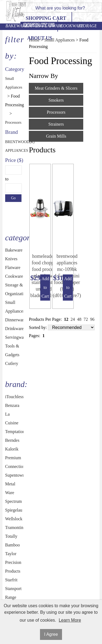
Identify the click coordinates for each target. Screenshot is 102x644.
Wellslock (14, 519)
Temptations (14, 432)
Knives (33, 26)
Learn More (70, 620)
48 (79, 319)
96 (92, 319)
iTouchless (14, 397)
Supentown (14, 475)
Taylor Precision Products (13, 562)
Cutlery (12, 363)
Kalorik (12, 449)
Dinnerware (14, 320)
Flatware (51, 26)
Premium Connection (14, 462)
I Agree (51, 634)
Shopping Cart (46, 18)
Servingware (14, 337)
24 (73, 319)
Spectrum (13, 501)
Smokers (56, 100)
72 (86, 319)
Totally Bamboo (13, 541)
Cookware (69, 26)
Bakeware (15, 26)
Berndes (12, 440)
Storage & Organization (87, 26)
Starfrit (11, 580)
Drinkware (14, 329)
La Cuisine (12, 418)
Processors (12, 123)
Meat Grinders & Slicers (56, 88)
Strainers (56, 124)
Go (13, 198)
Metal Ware (10, 488)
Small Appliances (12, 83)
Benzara (12, 405)
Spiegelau (14, 510)
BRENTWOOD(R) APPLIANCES (12, 146)
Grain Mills (56, 136)
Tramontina (14, 527)
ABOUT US (40, 38)
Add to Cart (45, 287)
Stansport (13, 589)
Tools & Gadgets (12, 350)
